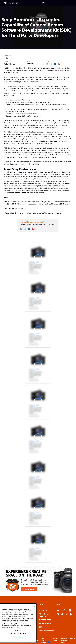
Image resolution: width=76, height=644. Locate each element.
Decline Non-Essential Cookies (18, 633)
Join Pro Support (45, 620)
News (42, 627)
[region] (18, 623)
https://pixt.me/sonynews (20, 193)
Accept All (18, 630)
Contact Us (43, 610)
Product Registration (47, 631)
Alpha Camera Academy (44, 615)
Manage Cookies (18, 637)
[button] (70, 3)
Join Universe (45, 623)
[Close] (34, 606)
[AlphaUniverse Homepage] (11, 3)
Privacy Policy (16, 627)
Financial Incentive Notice (64, 640)
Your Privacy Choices (45, 640)
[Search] (43, 3)
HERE (36, 164)
